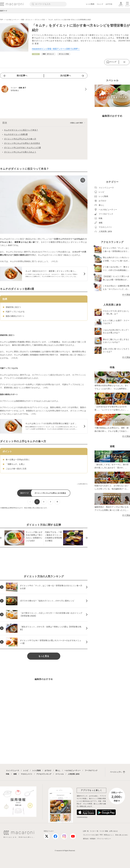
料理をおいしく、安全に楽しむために (116, 835)
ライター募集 (104, 831)
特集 (8, 774)
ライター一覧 (94, 831)
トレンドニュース (13, 770)
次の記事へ (66, 76)
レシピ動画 (90, 4)
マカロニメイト (27, 774)
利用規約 (93, 839)
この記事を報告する (82, 484)
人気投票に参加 (74, 774)
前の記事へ (22, 76)
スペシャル (60, 774)
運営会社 (86, 839)
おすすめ (109, 4)
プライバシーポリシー (104, 839)
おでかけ (48, 770)
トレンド (100, 4)
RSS (101, 835)
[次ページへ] (57, 502)
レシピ (26, 770)
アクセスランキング (44, 774)
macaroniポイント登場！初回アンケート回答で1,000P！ (56, 49)
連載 (15, 774)
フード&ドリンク (91, 770)
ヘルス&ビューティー (73, 770)
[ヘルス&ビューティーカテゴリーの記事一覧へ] (36, 54)
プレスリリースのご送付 (91, 835)
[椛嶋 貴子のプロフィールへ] (44, 89)
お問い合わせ (113, 831)
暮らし (58, 770)
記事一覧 (86, 831)
